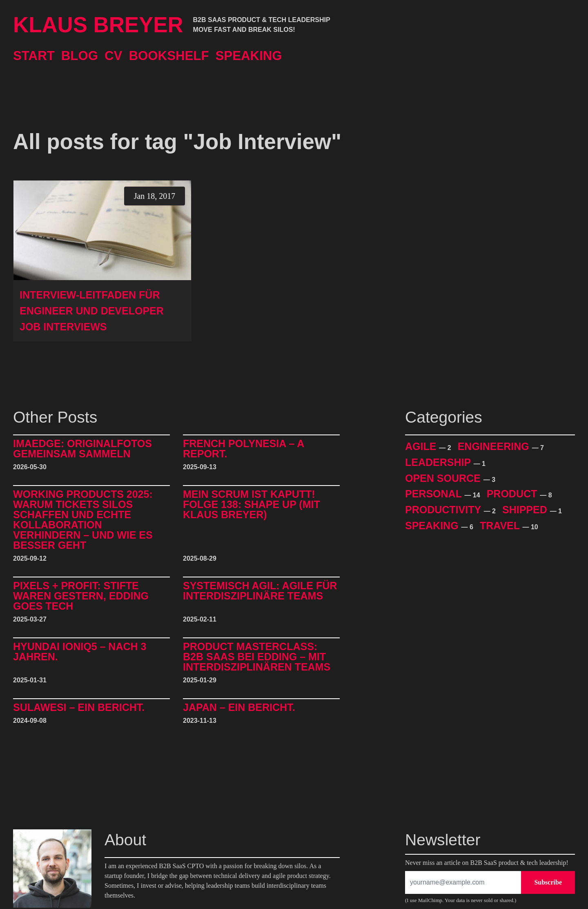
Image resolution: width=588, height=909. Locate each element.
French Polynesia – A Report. (243, 449)
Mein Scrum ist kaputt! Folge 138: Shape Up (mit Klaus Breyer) (252, 505)
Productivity (444, 510)
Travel (501, 526)
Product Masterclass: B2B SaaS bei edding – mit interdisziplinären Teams (257, 657)
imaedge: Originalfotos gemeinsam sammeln (82, 449)
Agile (422, 446)
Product (513, 494)
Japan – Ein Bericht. (239, 707)
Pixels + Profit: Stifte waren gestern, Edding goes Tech (81, 596)
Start (34, 56)
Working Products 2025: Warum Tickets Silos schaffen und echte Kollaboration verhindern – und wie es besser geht (83, 520)
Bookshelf (169, 56)
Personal (435, 494)
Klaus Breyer (98, 25)
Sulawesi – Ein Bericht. (79, 707)
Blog (80, 56)
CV (113, 56)
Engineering (495, 446)
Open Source (444, 478)
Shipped (526, 510)
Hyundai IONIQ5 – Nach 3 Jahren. (80, 652)
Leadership (439, 462)
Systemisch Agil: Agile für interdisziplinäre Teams (260, 591)
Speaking (249, 56)
